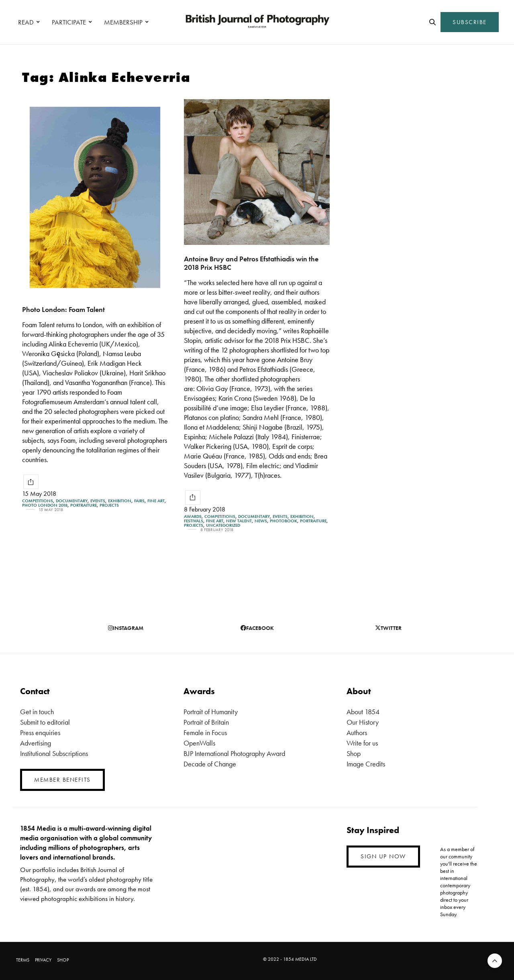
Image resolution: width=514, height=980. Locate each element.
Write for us (362, 743)
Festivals (194, 521)
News (261, 521)
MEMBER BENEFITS (62, 780)
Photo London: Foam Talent (63, 309)
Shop (354, 753)
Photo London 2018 (45, 505)
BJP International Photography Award (234, 753)
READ (26, 22)
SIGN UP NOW (383, 856)
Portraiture (84, 505)
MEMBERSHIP (123, 22)
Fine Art (156, 501)
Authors (357, 732)
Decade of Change (210, 764)
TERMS (23, 960)
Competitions (38, 501)
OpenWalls (199, 743)
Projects (109, 505)
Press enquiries (40, 732)
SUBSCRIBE (470, 22)
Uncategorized (223, 525)
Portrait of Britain (206, 722)
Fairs (139, 501)
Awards (193, 516)
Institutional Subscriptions (54, 753)
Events (98, 501)
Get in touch (37, 712)
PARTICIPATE (69, 22)
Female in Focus (205, 732)
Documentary (72, 501)
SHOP (63, 960)
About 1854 (363, 712)
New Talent (239, 521)
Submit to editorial (45, 722)
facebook (257, 628)
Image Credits (366, 764)
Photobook (284, 521)
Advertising (36, 743)
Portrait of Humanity (211, 712)
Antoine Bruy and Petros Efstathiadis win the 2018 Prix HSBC (251, 263)
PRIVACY (43, 960)
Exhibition (120, 501)
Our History (363, 722)
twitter (388, 628)
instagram (126, 628)
